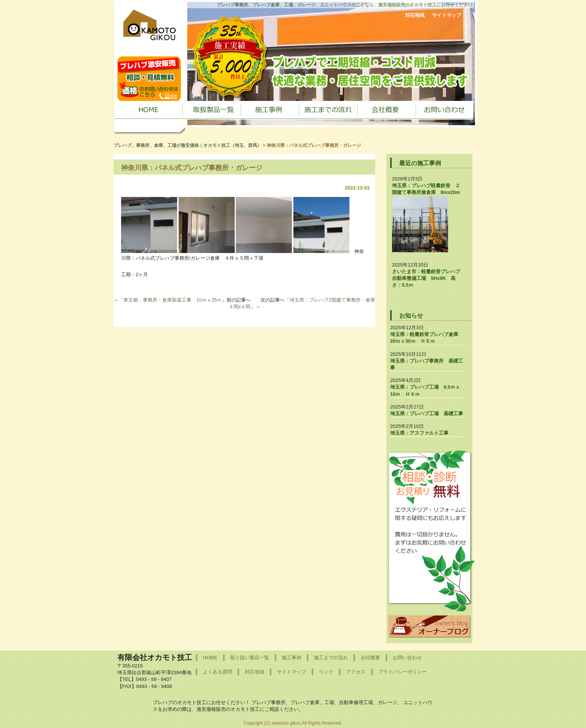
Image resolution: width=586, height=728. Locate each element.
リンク (326, 672)
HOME (210, 658)
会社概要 (370, 658)
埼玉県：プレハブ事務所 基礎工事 (427, 364)
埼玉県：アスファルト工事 (419, 433)
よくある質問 (218, 672)
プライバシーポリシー (403, 672)
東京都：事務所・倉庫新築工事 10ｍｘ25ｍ (172, 300)
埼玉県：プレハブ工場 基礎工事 (427, 414)
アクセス (356, 672)
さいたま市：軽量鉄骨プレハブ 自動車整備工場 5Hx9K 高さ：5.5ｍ (428, 278)
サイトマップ (447, 15)
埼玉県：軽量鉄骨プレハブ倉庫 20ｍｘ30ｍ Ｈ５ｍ (427, 338)
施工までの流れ (331, 658)
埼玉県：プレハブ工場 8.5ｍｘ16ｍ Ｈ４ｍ (425, 390)
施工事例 (292, 658)
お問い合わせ (407, 658)
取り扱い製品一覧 (250, 658)
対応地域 (415, 15)
